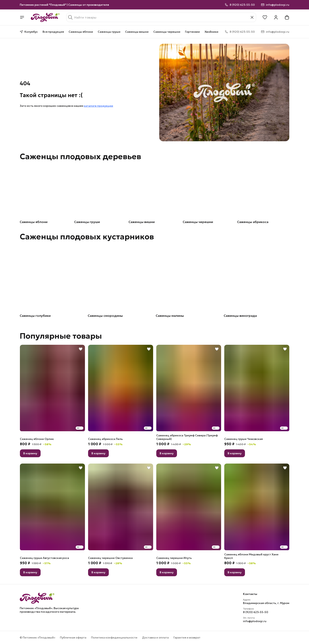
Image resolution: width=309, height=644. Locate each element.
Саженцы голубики (35, 316)
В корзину (30, 453)
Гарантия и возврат (187, 637)
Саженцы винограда (240, 316)
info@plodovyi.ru (255, 621)
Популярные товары (61, 336)
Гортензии (192, 32)
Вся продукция (53, 32)
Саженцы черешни (167, 32)
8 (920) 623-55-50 (256, 612)
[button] (265, 17)
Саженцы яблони (81, 32)
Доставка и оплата (155, 637)
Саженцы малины (170, 316)
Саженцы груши (109, 32)
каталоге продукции (98, 106)
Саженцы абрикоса (253, 222)
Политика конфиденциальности (114, 637)
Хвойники (211, 32)
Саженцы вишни (137, 32)
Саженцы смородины (105, 316)
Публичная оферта (73, 637)
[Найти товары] (161, 17)
